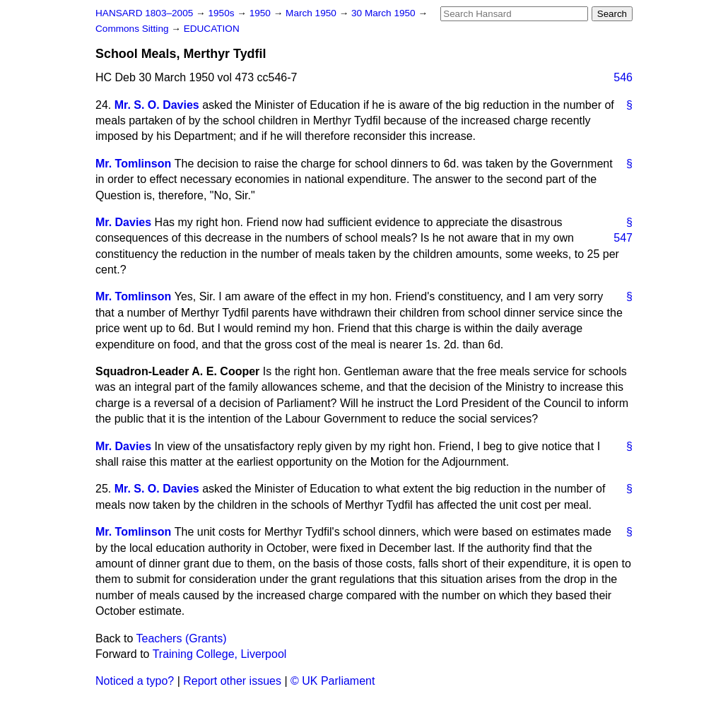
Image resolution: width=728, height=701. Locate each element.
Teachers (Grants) (182, 638)
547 (623, 238)
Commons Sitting (133, 29)
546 (623, 77)
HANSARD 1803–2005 (144, 13)
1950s (222, 13)
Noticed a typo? (135, 681)
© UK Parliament (333, 681)
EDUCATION (212, 29)
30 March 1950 (384, 13)
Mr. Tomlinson (133, 164)
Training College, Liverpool (220, 654)
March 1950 (312, 13)
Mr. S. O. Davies (157, 105)
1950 (262, 13)
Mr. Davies (123, 222)
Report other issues (232, 681)
